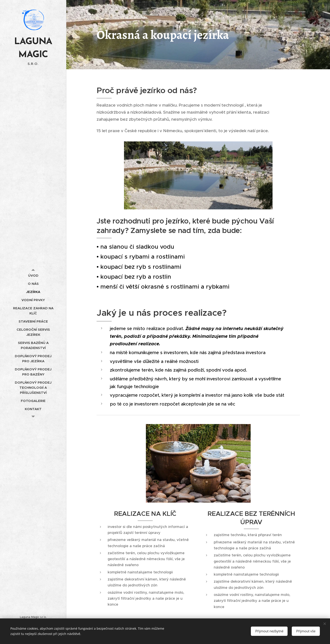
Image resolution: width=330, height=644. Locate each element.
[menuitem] (33, 275)
